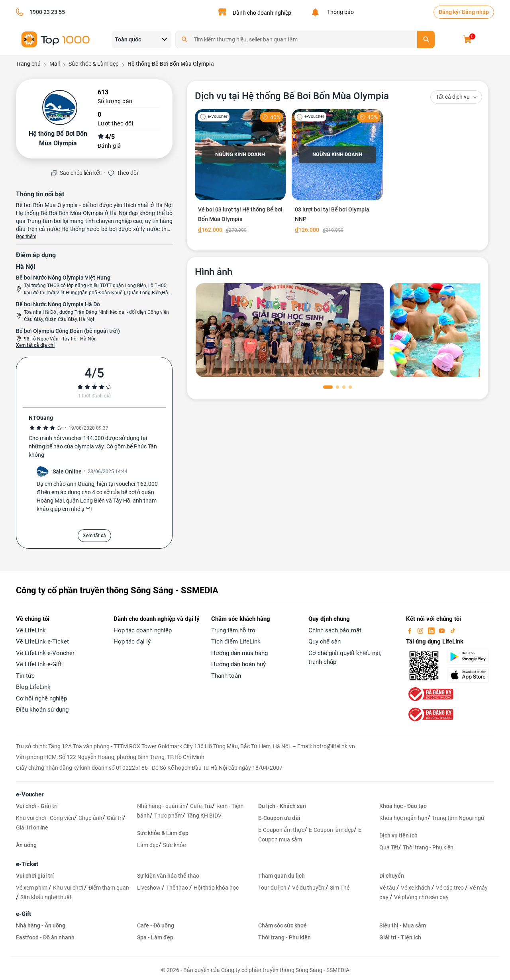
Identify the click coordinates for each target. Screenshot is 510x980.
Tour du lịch (273, 888)
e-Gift (24, 914)
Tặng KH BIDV (204, 816)
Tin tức (25, 676)
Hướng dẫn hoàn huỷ (238, 664)
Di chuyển (392, 876)
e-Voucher (30, 794)
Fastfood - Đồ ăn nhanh (45, 937)
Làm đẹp (148, 845)
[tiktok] (453, 630)
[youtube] (443, 630)
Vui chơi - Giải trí (37, 806)
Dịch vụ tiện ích (398, 835)
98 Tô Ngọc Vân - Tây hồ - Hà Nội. (60, 339)
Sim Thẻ (340, 888)
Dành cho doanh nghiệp (262, 13)
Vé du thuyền (309, 888)
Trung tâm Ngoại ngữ (458, 818)
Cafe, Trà (201, 806)
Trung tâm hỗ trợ (233, 630)
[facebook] (410, 630)
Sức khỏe (174, 845)
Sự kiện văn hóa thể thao (168, 876)
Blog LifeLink (33, 687)
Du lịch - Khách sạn (282, 806)
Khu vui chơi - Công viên (45, 818)
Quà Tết (389, 847)
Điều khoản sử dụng (42, 710)
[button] (328, 387)
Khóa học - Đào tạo (403, 806)
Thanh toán (226, 676)
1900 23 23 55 (47, 12)
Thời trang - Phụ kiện (428, 847)
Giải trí (115, 818)
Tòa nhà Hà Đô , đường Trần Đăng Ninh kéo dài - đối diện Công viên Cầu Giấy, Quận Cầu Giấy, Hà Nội (96, 316)
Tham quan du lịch (281, 876)
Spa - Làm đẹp (155, 937)
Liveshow (149, 888)
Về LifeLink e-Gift (39, 664)
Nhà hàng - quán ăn (161, 806)
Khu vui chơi (69, 888)
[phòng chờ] (290, 330)
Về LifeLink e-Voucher (45, 653)
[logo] (56, 39)
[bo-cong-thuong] (430, 694)
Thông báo (339, 12)
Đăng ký (449, 12)
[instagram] (421, 630)
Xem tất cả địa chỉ (35, 345)
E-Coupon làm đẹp (331, 830)
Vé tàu (388, 888)
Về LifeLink (31, 630)
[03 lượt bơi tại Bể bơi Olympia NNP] (337, 173)
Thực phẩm (168, 816)
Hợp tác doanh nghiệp (143, 630)
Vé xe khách (416, 888)
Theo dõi (127, 173)
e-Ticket (27, 864)
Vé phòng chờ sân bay (421, 897)
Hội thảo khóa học (216, 888)
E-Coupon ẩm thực (281, 830)
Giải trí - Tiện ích (400, 937)
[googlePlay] (470, 657)
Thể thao (178, 888)
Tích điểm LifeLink (236, 642)
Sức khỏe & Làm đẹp (163, 833)
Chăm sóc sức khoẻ (282, 925)
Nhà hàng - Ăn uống (41, 925)
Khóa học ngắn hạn (403, 818)
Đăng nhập (475, 12)
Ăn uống (26, 845)
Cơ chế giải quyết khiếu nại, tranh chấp (345, 658)
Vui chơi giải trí (35, 876)
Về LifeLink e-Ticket (42, 642)
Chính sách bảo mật (335, 630)
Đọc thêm (26, 237)
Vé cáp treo (450, 888)
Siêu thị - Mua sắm (403, 925)
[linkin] (432, 630)
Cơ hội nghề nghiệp (41, 698)
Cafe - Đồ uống (156, 925)
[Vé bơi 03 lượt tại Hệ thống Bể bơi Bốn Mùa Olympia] (240, 173)
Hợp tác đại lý (132, 642)
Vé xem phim (32, 888)
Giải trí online (32, 827)
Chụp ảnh (90, 818)
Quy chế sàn (325, 642)
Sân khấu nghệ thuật (46, 897)
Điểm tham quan (109, 888)
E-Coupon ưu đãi (279, 818)
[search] (426, 39)
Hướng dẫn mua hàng (239, 653)
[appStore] (470, 675)
